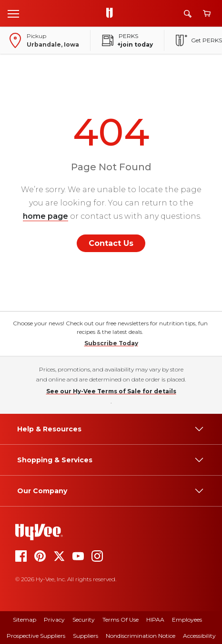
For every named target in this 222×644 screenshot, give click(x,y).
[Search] (188, 14)
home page (45, 216)
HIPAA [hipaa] (155, 620)
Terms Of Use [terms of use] (121, 620)
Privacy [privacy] (54, 620)
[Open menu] (13, 13)
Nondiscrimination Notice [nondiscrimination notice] (141, 636)
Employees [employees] (187, 620)
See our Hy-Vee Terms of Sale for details (111, 391)
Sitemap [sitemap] (25, 620)
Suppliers (86, 636)
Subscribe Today (111, 343)
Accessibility (199, 636)
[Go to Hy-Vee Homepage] (112, 13)
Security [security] (84, 620)
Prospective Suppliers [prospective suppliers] (36, 636)
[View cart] (207, 14)
